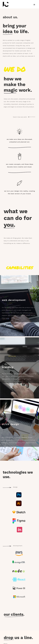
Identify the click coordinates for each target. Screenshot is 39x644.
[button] (34, 5)
